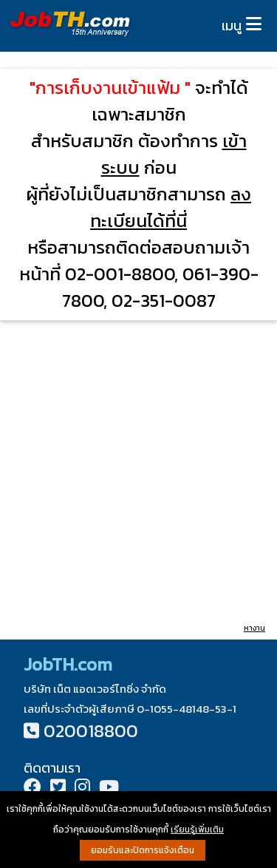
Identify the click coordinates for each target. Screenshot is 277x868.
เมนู (232, 26)
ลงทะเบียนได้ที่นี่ (171, 207)
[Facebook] (33, 789)
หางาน (254, 628)
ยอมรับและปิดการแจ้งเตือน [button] (143, 850)
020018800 (91, 731)
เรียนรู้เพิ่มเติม (197, 830)
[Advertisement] (138, 471)
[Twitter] (58, 789)
